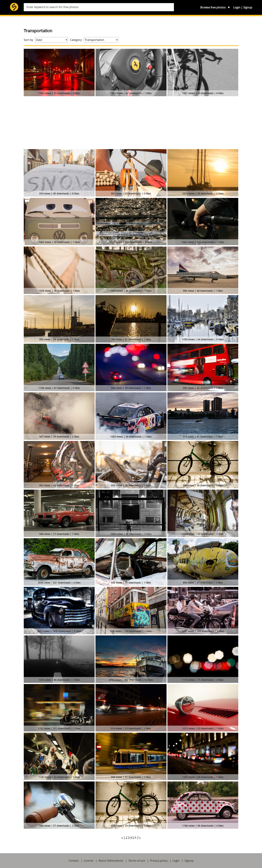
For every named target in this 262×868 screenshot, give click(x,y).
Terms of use (137, 861)
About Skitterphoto (111, 861)
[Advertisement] (131, 123)
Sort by (28, 40)
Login (237, 7)
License (89, 861)
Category (76, 40)
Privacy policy (159, 861)
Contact (74, 861)
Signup (248, 7)
